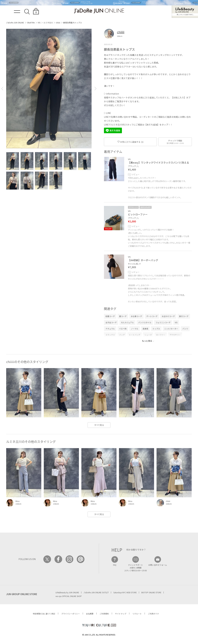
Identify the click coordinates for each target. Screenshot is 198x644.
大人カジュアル (127, 322)
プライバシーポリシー (71, 614)
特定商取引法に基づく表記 (44, 614)
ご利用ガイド (153, 614)
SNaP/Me (31, 23)
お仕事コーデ (136, 316)
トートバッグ (135, 335)
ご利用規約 (104, 614)
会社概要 (90, 614)
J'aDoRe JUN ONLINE (15, 23)
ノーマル (135, 329)
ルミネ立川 (48, 23)
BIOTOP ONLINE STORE (151, 592)
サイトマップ (121, 614)
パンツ (185, 329)
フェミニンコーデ (163, 322)
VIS (39, 23)
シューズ (148, 335)
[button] (2, 89)
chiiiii (58, 23)
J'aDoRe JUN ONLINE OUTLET (96, 592)
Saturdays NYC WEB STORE (125, 592)
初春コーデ (110, 316)
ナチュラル (110, 329)
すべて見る (99, 425)
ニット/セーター (171, 329)
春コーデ (123, 316)
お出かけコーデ (168, 316)
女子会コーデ (111, 322)
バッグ (122, 335)
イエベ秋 (123, 329)
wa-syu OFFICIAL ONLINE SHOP (69, 596)
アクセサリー (175, 335)
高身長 (145, 329)
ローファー (161, 335)
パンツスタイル (145, 322)
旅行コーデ (184, 316)
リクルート (137, 614)
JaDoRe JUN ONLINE (99, 11)
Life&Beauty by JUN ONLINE (67, 592)
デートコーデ (152, 316)
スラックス (110, 335)
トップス (156, 329)
